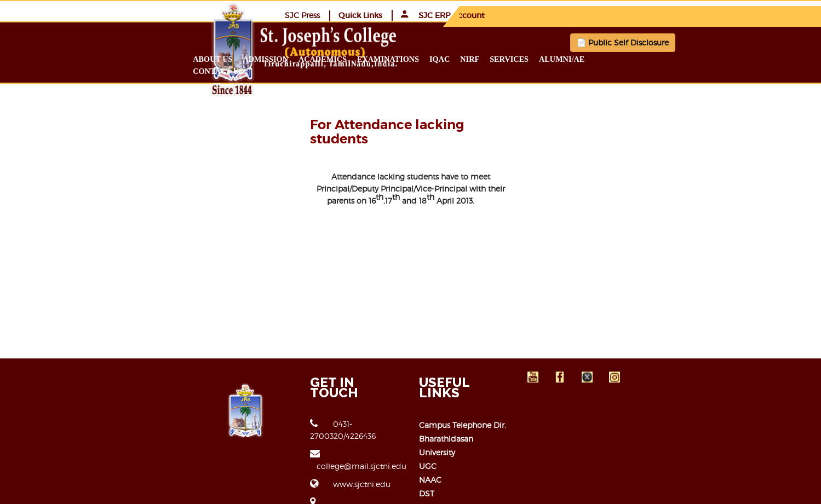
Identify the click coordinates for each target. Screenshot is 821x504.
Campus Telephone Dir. (463, 387)
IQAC (525, 59)
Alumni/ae (647, 59)
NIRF (556, 59)
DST (427, 442)
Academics (408, 59)
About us (298, 59)
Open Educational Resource (471, 456)
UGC (428, 415)
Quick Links (615, 15)
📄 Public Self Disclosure (564, 42)
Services (595, 59)
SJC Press (557, 15)
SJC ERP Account (697, 15)
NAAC (430, 428)
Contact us (706, 59)
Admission (351, 59)
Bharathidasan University (465, 401)
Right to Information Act (465, 469)
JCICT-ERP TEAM (661, 488)
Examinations (473, 59)
